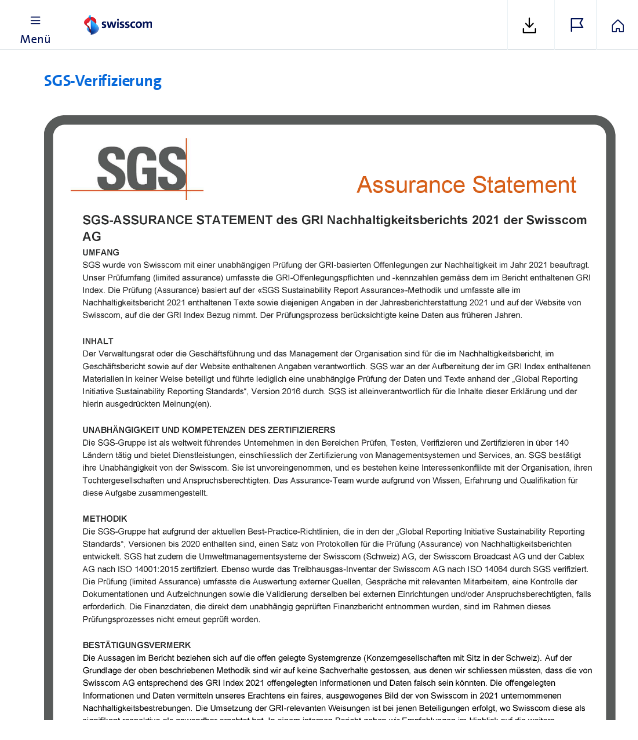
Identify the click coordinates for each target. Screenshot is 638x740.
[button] (35, 25)
